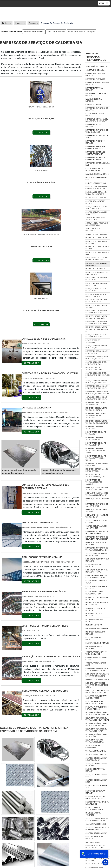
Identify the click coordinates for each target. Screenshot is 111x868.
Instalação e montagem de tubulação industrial (97, 489)
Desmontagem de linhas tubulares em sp (96, 444)
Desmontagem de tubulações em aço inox (96, 476)
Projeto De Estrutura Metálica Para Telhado (95, 847)
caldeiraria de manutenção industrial (97, 859)
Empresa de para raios (95, 79)
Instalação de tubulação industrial (96, 544)
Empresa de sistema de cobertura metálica (95, 153)
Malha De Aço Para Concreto (93, 814)
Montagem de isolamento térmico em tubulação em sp (97, 329)
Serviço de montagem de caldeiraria (96, 290)
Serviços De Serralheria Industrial (96, 765)
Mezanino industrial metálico (94, 620)
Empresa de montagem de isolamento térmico (96, 312)
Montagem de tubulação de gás (97, 253)
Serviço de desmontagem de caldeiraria (96, 554)
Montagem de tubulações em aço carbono (97, 470)
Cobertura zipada (93, 105)
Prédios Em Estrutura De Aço (96, 787)
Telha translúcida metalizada (93, 230)
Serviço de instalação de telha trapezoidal (96, 208)
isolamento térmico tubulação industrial (95, 741)
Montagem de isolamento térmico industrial (96, 409)
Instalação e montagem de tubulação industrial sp (97, 494)
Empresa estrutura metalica (94, 89)
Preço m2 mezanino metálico (94, 638)
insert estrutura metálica (97, 680)
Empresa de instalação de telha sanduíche (97, 131)
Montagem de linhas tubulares (94, 428)
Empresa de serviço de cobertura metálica (95, 148)
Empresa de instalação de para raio (97, 109)
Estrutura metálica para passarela (96, 587)
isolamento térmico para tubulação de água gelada (97, 714)
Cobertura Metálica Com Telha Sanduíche (96, 653)
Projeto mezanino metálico (97, 643)
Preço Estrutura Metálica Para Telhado (97, 803)
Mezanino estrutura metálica (94, 615)
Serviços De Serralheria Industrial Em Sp (96, 759)
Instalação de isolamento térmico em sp (97, 516)
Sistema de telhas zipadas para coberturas (97, 224)
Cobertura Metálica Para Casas (96, 659)
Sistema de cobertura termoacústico (95, 219)
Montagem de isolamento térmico (96, 306)
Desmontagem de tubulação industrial (95, 369)
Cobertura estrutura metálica (95, 75)
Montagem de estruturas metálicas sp (97, 604)
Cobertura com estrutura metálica (97, 84)
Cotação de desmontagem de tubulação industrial (97, 398)
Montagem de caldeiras (96, 269)
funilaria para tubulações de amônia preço (97, 708)
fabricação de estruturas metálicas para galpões (97, 692)
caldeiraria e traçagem (96, 864)
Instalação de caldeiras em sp (97, 500)
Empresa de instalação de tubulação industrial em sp (97, 549)
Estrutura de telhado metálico (95, 115)
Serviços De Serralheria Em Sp (96, 781)
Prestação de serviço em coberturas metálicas (96, 188)
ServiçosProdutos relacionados (96, 57)
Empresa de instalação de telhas (97, 137)
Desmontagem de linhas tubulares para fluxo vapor (96, 458)
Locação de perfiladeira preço (96, 179)
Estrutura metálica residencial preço (94, 593)
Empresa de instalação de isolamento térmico (97, 533)
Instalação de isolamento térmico (97, 511)
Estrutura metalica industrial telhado (94, 170)
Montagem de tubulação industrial (96, 242)
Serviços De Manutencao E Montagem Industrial (97, 829)
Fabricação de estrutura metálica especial (97, 571)
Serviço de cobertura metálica (95, 202)
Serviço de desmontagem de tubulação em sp (96, 363)
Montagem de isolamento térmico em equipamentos (97, 422)
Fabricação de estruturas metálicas (97, 560)
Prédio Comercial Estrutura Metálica (94, 809)
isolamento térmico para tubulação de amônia (96, 725)
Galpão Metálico (93, 842)
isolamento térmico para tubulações (96, 736)
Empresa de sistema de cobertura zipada (95, 159)
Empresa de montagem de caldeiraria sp (96, 284)
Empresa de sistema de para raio (97, 164)
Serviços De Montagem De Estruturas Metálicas (97, 819)
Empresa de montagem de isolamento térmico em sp (97, 323)
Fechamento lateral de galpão (96, 95)
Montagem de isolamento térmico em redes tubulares (96, 416)
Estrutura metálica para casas (96, 582)
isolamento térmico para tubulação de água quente (97, 719)
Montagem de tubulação (96, 238)
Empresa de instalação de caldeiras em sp (97, 505)
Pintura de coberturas (96, 183)
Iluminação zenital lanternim (34, 32)
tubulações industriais (96, 755)
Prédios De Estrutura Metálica (95, 770)
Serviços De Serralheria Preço (96, 776)
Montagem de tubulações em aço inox (97, 465)
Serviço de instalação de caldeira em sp (96, 527)
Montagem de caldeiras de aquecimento (97, 273)
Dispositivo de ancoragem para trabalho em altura (97, 120)
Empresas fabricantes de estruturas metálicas (97, 576)
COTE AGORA (41, 197)
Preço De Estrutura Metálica (94, 838)
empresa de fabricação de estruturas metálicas (97, 670)
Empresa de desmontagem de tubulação (97, 352)
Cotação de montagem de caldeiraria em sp (96, 301)
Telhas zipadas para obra (56, 32)
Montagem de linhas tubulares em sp (94, 439)
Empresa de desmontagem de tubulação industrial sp (97, 393)
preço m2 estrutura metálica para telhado (95, 703)
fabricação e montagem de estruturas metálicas (97, 675)
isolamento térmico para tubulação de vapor (96, 730)
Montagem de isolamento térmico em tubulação (96, 317)
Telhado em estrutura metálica (95, 609)
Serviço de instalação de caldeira (96, 522)
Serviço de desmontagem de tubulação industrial (96, 382)
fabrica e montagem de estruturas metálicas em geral (97, 685)
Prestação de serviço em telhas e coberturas (96, 193)
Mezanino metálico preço (97, 629)
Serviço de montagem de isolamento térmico (96, 336)
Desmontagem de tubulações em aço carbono (94, 482)
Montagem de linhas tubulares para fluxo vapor (95, 451)
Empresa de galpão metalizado (94, 126)
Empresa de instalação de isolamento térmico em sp (97, 538)
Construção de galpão (96, 70)
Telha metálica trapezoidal (97, 67)
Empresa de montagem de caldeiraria (96, 279)
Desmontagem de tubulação (93, 341)
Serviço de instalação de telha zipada (81, 32)
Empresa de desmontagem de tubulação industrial (97, 387)
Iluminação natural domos (97, 174)
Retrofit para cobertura (97, 198)
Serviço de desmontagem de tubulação (96, 347)
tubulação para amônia (96, 751)
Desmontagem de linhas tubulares (96, 433)
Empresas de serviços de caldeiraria (97, 264)
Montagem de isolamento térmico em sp (96, 404)
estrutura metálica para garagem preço (96, 697)
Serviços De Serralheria (96, 833)
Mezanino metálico (94, 625)
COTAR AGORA (14, 132)
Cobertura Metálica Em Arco (96, 664)
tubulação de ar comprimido (93, 746)
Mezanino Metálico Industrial (94, 648)
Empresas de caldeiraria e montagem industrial (97, 259)
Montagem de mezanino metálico (95, 633)
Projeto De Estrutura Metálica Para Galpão (95, 798)
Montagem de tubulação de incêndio (97, 248)
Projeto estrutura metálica (94, 565)
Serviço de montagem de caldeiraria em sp (96, 295)
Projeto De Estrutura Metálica (95, 792)
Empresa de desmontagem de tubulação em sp (97, 358)
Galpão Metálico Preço (96, 824)
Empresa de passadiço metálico (95, 142)
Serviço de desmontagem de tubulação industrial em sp (98, 375)
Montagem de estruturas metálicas (97, 598)
